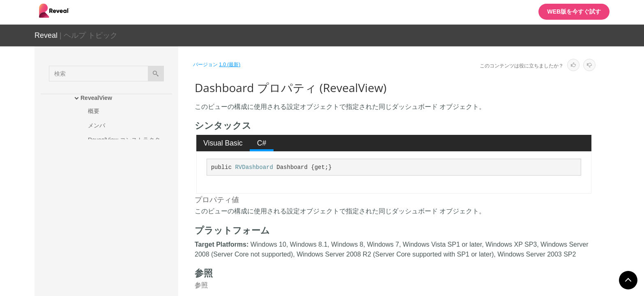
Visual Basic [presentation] (223, 143)
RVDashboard (254, 167)
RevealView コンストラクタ (124, 140)
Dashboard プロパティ (125, 204)
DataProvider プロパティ (127, 219)
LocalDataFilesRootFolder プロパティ (135, 274)
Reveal (46, 35)
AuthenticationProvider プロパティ (134, 186)
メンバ (97, 125)
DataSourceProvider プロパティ (133, 237)
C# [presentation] (262, 143)
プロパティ (102, 169)
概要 (94, 111)
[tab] (223, 143)
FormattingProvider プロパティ (135, 256)
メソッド (99, 154)
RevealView (96, 98)
